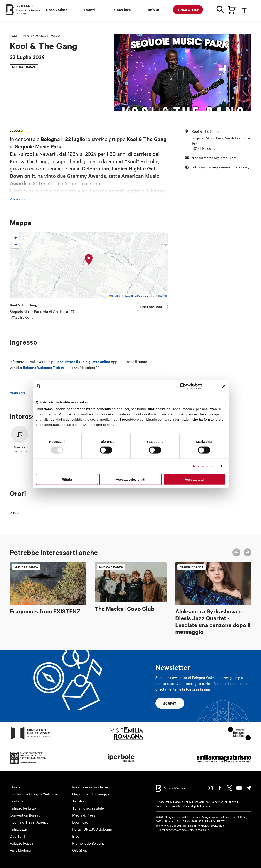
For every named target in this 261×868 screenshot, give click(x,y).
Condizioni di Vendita (168, 806)
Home (14, 36)
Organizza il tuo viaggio (91, 794)
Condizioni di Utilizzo (224, 802)
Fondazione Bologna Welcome (34, 794)
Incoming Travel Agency (29, 822)
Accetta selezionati (130, 479)
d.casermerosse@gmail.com (214, 157)
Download (80, 822)
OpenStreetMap (133, 296)
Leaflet (115, 296)
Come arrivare (151, 306)
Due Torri (17, 836)
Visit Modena (20, 850)
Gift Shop (80, 850)
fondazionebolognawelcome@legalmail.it (185, 830)
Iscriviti (170, 703)
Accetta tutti (194, 479)
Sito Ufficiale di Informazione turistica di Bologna (28, 10)
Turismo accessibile (88, 808)
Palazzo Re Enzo (23, 808)
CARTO (162, 296)
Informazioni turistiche (90, 787)
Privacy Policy (164, 802)
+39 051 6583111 (177, 825)
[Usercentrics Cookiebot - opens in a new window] (183, 386)
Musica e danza (47, 36)
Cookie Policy (183, 802)
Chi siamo (18, 787)
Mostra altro (17, 199)
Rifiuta (67, 479)
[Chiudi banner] (224, 386)
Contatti (16, 801)
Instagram (210, 788)
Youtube (239, 788)
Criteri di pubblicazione (197, 806)
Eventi (89, 10)
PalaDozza (18, 829)
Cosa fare (122, 10)
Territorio (80, 801)
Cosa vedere (57, 10)
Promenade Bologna (88, 843)
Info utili (155, 10)
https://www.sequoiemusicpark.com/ (221, 167)
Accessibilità (201, 802)
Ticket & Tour (188, 10)
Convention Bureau (25, 815)
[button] (89, 260)
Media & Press (84, 815)
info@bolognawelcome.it (210, 825)
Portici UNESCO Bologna (92, 829)
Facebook (220, 788)
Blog (76, 836)
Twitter (229, 788)
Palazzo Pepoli (21, 843)
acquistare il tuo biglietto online (84, 361)
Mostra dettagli (205, 466)
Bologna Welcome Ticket (43, 367)
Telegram (249, 788)
